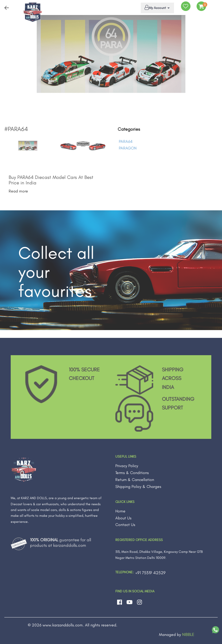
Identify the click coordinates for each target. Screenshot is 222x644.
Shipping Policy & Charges (138, 487)
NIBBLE (188, 634)
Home (120, 511)
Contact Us (125, 525)
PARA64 (126, 142)
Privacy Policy (127, 466)
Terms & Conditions (132, 473)
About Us (123, 518)
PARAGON (128, 148)
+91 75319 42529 (150, 573)
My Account (156, 8)
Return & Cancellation (135, 480)
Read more (18, 191)
